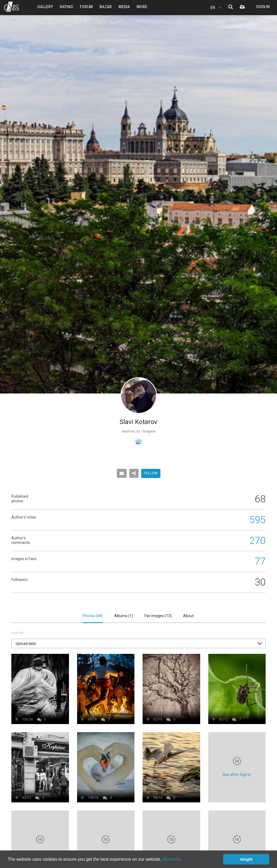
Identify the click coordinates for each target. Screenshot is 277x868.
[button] (138, 643)
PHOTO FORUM (11, 7)
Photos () (93, 616)
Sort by (18, 633)
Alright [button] (246, 859)
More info (172, 859)
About (188, 616)
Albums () (124, 616)
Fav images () (158, 616)
